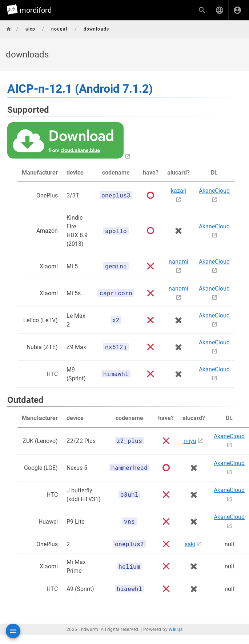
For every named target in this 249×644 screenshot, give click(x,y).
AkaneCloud (214, 191)
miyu (190, 441)
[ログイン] (237, 10)
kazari (179, 191)
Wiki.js (176, 629)
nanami (178, 262)
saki (190, 544)
